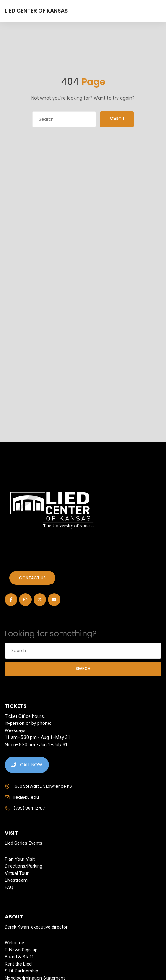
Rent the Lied (18, 964)
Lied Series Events (23, 843)
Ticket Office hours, (25, 716)
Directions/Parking (23, 866)
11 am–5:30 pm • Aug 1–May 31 (37, 737)
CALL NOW (27, 765)
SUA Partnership (21, 971)
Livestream (16, 880)
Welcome (14, 943)
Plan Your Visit (20, 859)
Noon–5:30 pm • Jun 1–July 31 (36, 745)
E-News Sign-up (21, 950)
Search (118, 119)
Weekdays (15, 730)
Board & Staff (19, 957)
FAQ (9, 887)
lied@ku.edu (26, 797)
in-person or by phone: (28, 723)
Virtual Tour (17, 873)
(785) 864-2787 (29, 808)
